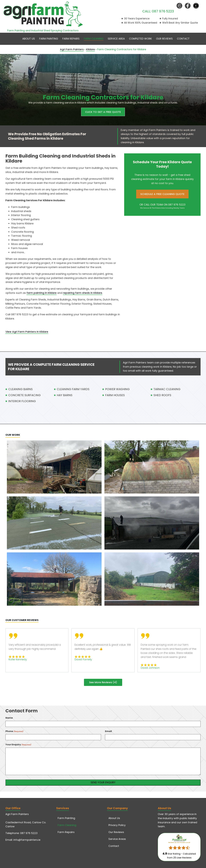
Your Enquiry (18, 745)
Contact (183, 39)
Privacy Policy (117, 825)
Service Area (116, 39)
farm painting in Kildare (42, 293)
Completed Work (140, 39)
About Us (29, 39)
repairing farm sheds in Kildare (83, 293)
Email (108, 731)
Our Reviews (164, 39)
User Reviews (182, 858)
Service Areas (117, 839)
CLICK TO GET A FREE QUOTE (103, 112)
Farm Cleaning (94, 39)
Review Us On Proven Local (179, 842)
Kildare (90, 49)
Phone (14, 731)
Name (9, 718)
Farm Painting (49, 39)
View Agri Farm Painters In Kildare (27, 332)
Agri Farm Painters (72, 49)
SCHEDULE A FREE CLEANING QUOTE (162, 194)
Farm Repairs (71, 39)
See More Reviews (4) (103, 682)
